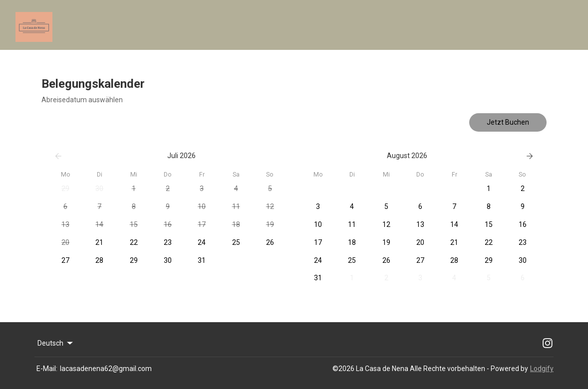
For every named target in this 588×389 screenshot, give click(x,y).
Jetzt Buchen (508, 122)
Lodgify (542, 369)
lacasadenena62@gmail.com (106, 369)
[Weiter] (530, 156)
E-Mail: (47, 369)
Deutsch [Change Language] (56, 343)
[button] (65, 189)
